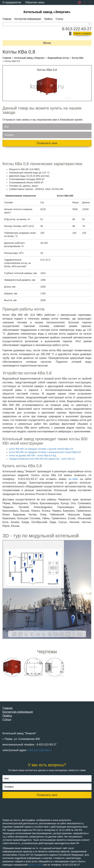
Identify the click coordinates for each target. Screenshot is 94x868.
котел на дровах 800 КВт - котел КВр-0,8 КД (32, 455)
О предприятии (12, 2)
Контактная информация (28, 19)
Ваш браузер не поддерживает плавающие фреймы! (47, 590)
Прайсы (48, 19)
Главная (7, 19)
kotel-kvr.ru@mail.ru (40, 750)
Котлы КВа (78, 58)
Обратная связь (35, 2)
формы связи (35, 865)
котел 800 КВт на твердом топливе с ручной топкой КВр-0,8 (41, 449)
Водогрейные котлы (58, 58)
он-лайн (73, 479)
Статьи (59, 19)
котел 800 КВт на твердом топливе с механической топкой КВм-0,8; (45, 452)
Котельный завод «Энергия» (47, 12)
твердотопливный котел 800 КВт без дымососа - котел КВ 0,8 (42, 459)
